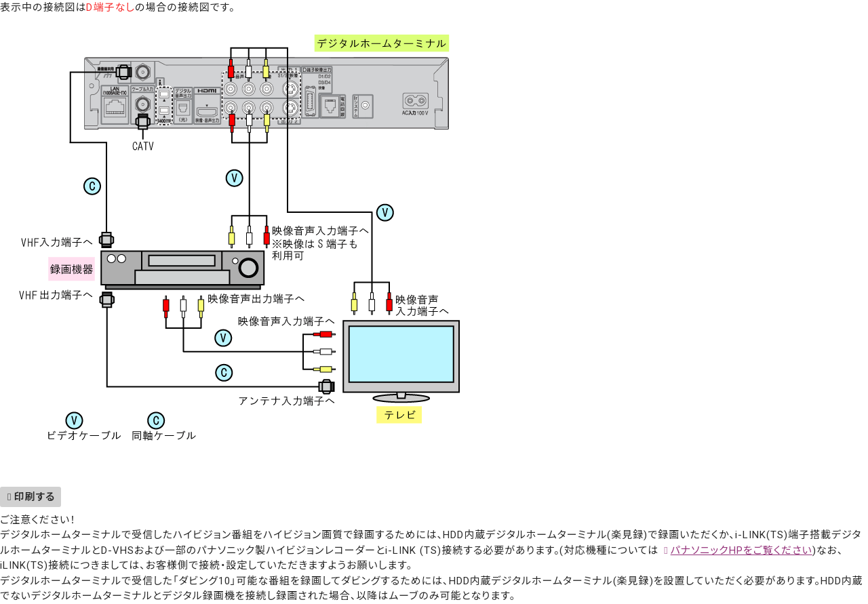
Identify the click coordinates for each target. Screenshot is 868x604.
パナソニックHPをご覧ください (742, 550)
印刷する (34, 497)
